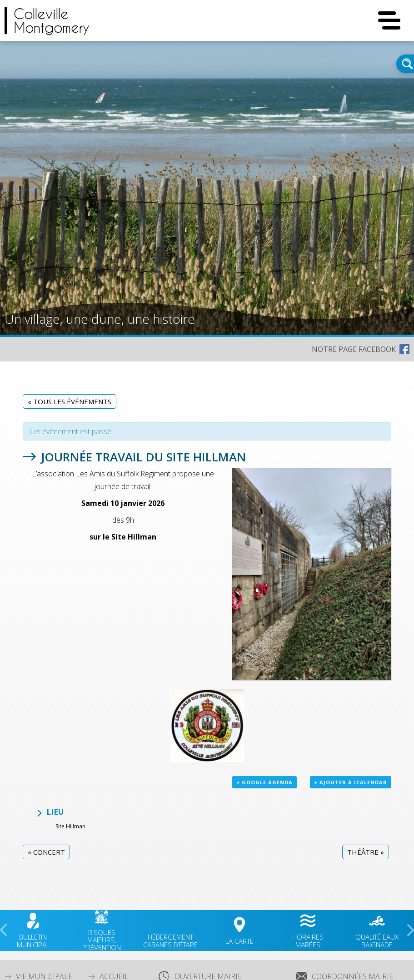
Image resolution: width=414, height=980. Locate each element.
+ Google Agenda (264, 782)
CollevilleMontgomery (52, 20)
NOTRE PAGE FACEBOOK (354, 349)
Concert (46, 852)
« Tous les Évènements (70, 401)
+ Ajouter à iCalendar (351, 782)
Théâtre (366, 852)
